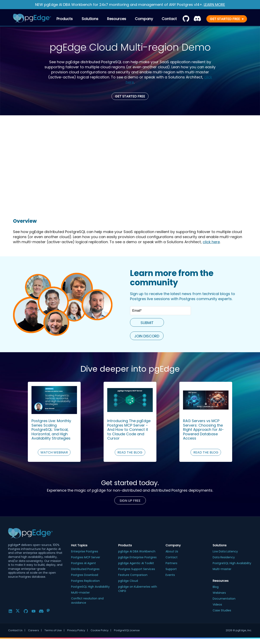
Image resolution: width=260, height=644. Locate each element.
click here (211, 242)
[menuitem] (169, 19)
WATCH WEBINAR (54, 452)
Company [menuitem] (144, 19)
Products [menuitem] (65, 19)
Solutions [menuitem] (90, 19)
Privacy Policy (77, 630)
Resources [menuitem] (117, 19)
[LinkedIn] (10, 611)
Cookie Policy (101, 630)
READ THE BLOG (130, 452)
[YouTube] (34, 611)
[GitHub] (26, 611)
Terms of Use (54, 630)
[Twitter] (18, 611)
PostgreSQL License (127, 630)
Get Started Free (130, 96)
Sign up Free (130, 501)
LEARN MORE (214, 5)
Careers (35, 630)
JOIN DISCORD (147, 336)
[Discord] (41, 611)
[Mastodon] (49, 611)
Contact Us (17, 630)
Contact (169, 19)
